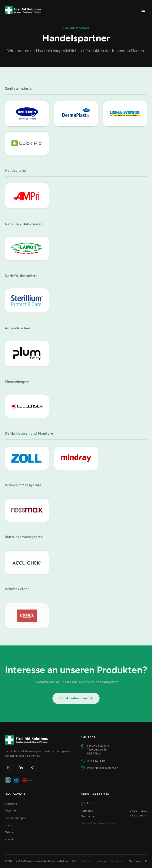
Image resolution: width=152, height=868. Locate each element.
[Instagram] (9, 768)
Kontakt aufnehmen (76, 700)
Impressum (117, 861)
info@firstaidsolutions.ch (99, 768)
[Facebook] (32, 768)
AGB (74, 861)
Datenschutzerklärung (94, 861)
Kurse (10, 825)
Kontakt (11, 839)
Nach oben (138, 861)
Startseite (12, 804)
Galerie (11, 832)
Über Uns (12, 811)
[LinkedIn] (21, 768)
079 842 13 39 (93, 761)
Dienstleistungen (17, 818)
